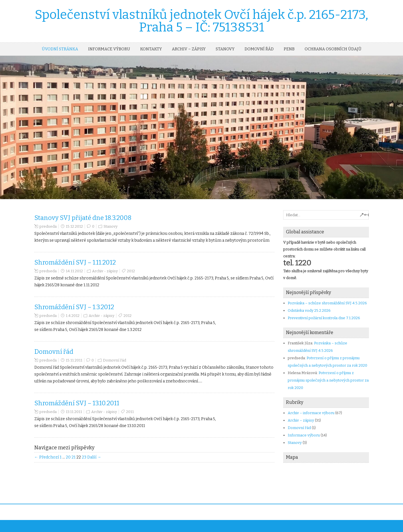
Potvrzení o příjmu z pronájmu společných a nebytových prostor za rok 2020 (328, 380)
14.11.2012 (74, 271)
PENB (289, 49)
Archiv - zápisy (105, 271)
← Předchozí (47, 457)
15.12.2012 (74, 226)
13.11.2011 (74, 412)
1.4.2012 (73, 316)
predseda (48, 226)
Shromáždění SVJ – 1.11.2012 (75, 262)
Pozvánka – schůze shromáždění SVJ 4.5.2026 (327, 303)
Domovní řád (259, 49)
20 (68, 457)
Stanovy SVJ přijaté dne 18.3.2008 (83, 218)
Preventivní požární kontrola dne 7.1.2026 (324, 318)
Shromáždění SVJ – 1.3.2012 (74, 307)
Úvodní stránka (60, 49)
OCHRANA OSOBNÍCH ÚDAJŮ (333, 49)
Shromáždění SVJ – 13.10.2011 (77, 403)
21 (74, 457)
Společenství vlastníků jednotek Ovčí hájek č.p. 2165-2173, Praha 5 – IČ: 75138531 (201, 21)
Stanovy (225, 49)
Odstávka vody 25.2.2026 (309, 310)
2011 (130, 412)
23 (84, 457)
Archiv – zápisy (189, 49)
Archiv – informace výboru (311, 413)
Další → (94, 457)
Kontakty (151, 49)
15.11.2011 (74, 360)
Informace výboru (109, 49)
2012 (131, 271)
